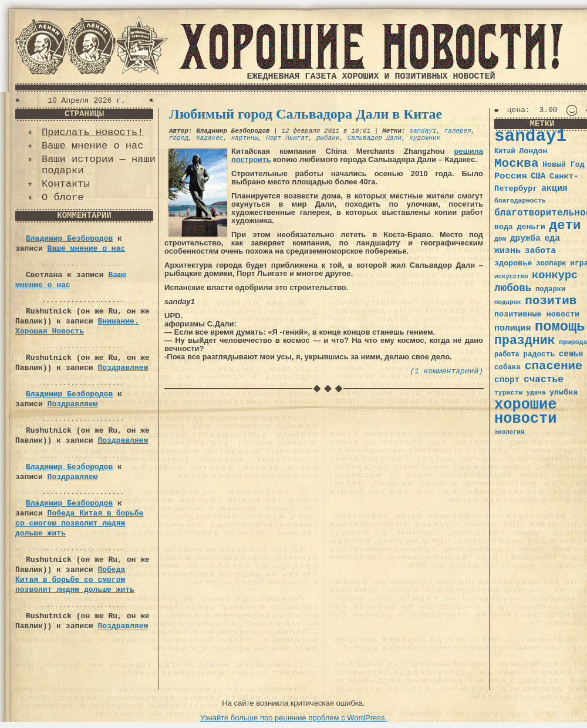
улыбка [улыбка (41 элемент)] (564, 392)
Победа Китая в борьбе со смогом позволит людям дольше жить (79, 523)
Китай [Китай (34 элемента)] (505, 151)
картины (245, 138)
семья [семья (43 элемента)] (571, 354)
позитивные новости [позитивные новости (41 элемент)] (537, 314)
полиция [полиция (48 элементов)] (512, 328)
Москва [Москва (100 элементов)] (517, 164)
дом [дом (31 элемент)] (500, 239)
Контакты (66, 184)
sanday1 (423, 131)
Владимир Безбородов (69, 239)
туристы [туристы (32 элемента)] (508, 392)
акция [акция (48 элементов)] (554, 188)
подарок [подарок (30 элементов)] (508, 302)
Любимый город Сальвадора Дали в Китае (306, 114)
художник (425, 138)
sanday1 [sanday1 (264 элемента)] (530, 136)
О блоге (63, 198)
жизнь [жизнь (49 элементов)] (507, 251)
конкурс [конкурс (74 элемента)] (555, 276)
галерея (458, 131)
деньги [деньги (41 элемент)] (531, 227)
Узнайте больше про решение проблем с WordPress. (293, 718)
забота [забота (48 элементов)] (540, 251)
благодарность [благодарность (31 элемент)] (520, 201)
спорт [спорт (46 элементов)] (507, 380)
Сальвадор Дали (375, 138)
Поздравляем (123, 368)
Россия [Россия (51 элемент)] (511, 176)
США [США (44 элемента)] (538, 176)
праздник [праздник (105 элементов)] (525, 341)
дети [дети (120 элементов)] (565, 225)
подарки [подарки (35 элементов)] (550, 289)
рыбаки (328, 138)
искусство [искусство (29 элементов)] (511, 277)
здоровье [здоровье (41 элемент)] (513, 263)
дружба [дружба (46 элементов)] (525, 238)
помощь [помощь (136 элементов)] (560, 327)
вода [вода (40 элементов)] (504, 227)
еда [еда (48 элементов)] (552, 238)
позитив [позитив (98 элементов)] (551, 301)
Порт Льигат (287, 138)
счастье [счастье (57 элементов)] (544, 380)
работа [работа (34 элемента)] (507, 355)
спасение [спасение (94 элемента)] (553, 366)
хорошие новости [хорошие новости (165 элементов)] (526, 412)
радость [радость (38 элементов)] (539, 354)
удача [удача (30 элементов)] (536, 393)
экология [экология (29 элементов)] (509, 432)
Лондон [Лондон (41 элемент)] (533, 151)
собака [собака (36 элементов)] (507, 368)
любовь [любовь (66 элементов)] (513, 288)
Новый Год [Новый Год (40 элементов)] (563, 165)
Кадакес (210, 138)
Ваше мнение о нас (92, 146)
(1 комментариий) (446, 371)
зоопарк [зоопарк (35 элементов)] (551, 264)
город (179, 138)
